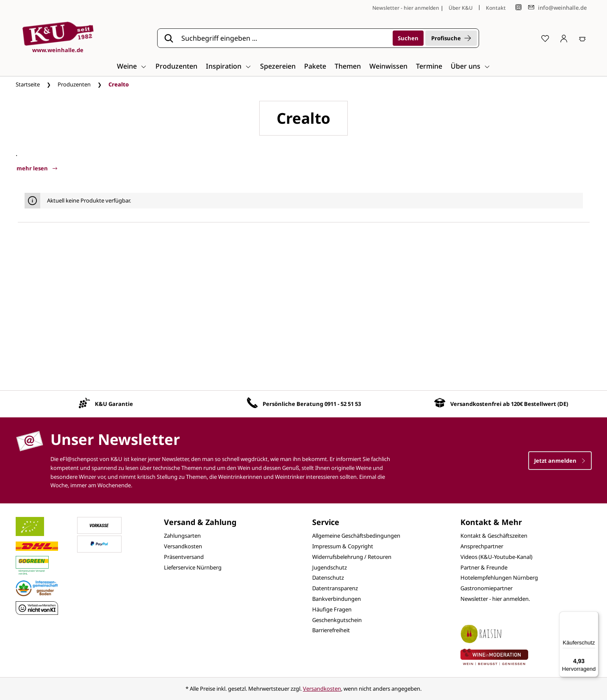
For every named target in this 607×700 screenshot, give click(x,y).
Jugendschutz (330, 567)
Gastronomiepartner (486, 588)
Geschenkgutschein (337, 620)
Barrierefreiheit (331, 630)
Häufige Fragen (332, 609)
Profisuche (451, 38)
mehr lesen (37, 168)
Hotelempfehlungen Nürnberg (499, 578)
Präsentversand (184, 557)
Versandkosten (183, 546)
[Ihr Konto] (564, 38)
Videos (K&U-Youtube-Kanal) (496, 557)
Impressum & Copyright (343, 546)
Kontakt (496, 8)
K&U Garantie (114, 404)
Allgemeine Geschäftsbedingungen (356, 536)
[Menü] (593, 617)
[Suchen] (408, 38)
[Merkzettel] (545, 38)
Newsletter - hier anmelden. (495, 599)
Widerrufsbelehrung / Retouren (352, 557)
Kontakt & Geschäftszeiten (494, 536)
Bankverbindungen (337, 599)
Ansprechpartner (482, 546)
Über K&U (461, 8)
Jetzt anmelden (560, 461)
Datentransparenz (335, 588)
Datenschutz (328, 578)
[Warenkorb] (582, 38)
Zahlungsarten (182, 536)
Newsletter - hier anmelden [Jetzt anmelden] (406, 8)
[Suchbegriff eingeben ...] (284, 38)
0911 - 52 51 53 (343, 404)
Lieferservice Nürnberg (193, 567)
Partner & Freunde (484, 567)
